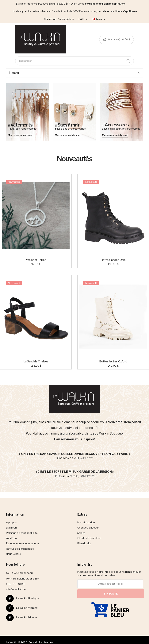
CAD (83, 19)
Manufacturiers (86, 522)
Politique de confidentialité (22, 533)
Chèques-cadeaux (88, 528)
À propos (11, 522)
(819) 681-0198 (15, 584)
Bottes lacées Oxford (113, 361)
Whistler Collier (36, 260)
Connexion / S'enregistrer (59, 19)
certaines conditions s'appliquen (117, 11)
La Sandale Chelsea (36, 361)
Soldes (81, 533)
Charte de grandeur (89, 538)
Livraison (11, 528)
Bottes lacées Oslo (113, 260)
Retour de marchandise (20, 549)
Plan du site (84, 543)
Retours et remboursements (23, 543)
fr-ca (98, 19)
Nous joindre (13, 554)
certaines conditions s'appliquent (105, 4)
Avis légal (12, 538)
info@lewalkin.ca (16, 589)
